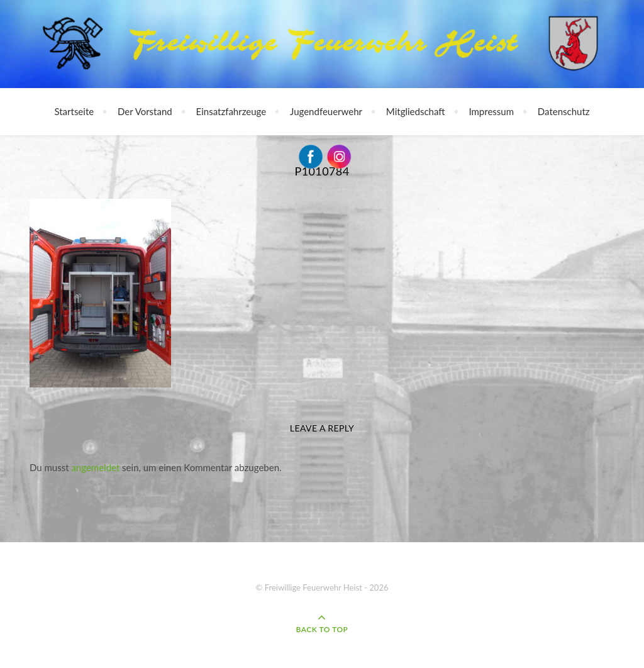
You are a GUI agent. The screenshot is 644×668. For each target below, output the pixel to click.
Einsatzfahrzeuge (231, 111)
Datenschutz (564, 111)
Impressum (491, 111)
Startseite (74, 111)
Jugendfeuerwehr (326, 111)
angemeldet (95, 467)
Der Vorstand (145, 111)
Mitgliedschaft (416, 111)
